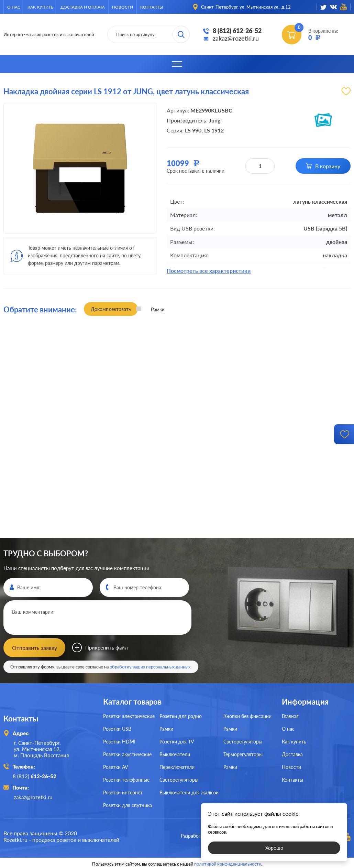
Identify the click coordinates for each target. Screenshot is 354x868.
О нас (14, 7)
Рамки (166, 728)
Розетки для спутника (128, 805)
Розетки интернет (123, 792)
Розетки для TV (177, 741)
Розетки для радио (181, 715)
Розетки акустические (127, 754)
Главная (290, 715)
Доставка (292, 754)
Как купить (40, 7)
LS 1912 (214, 130)
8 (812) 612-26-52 (237, 31)
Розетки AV (115, 766)
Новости (123, 7)
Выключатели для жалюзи (189, 792)
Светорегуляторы (179, 779)
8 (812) (36, 775)
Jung (215, 120)
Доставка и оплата (83, 7)
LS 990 (193, 130)
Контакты (152, 7)
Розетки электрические (129, 715)
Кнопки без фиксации (247, 715)
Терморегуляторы (243, 754)
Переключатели (177, 766)
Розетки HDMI (119, 741)
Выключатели (175, 754)
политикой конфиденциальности (228, 862)
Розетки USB (117, 728)
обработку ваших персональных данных (150, 666)
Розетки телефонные (126, 779)
